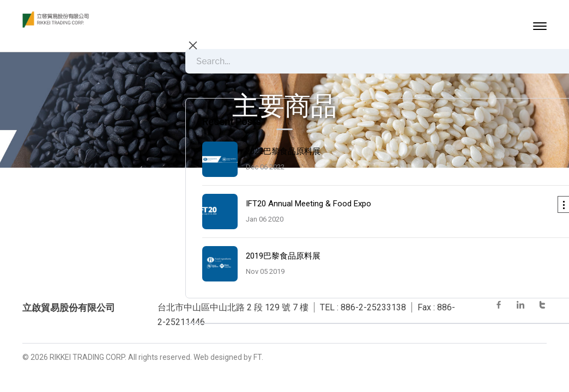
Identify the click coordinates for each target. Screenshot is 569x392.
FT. (258, 357)
